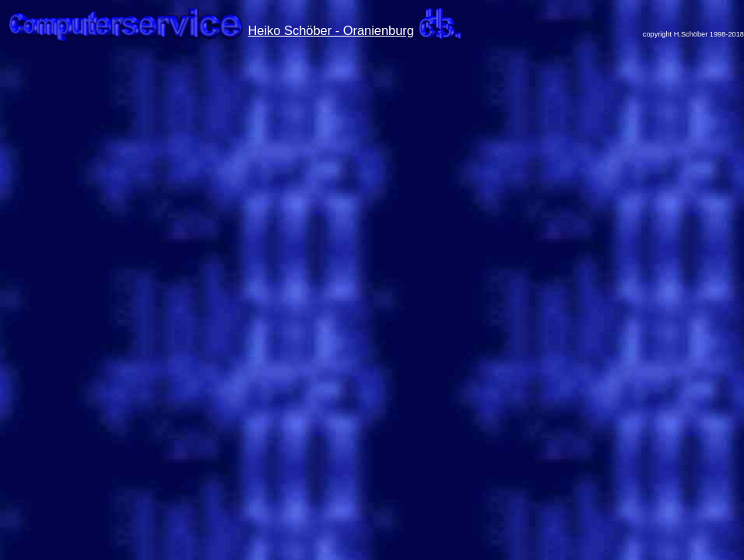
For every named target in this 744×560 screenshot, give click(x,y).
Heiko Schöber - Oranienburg (331, 30)
